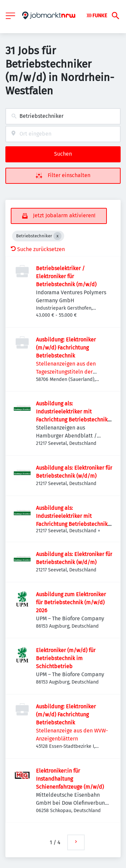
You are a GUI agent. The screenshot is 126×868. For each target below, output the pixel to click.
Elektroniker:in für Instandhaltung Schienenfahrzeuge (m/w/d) (70, 779)
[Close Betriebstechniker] (57, 236)
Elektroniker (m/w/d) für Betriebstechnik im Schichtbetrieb (66, 658)
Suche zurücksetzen (38, 249)
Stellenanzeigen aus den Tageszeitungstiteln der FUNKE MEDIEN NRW (66, 372)
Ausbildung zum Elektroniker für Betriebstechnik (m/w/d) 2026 (71, 602)
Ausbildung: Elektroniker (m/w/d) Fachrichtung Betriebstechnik (66, 348)
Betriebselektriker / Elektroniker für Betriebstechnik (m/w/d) (66, 276)
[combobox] (63, 116)
